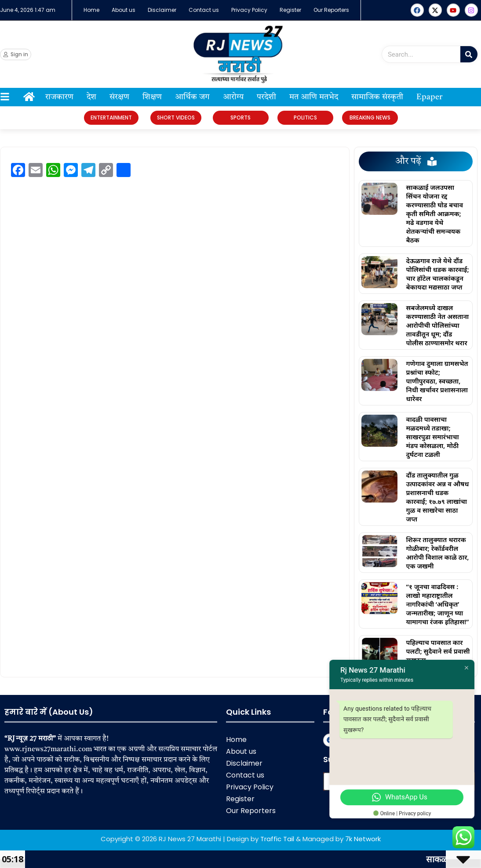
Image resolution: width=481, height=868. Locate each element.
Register (290, 10)
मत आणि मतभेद (314, 97)
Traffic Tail (277, 839)
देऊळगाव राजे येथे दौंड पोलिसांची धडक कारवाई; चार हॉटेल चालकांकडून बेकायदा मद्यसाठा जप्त (438, 274)
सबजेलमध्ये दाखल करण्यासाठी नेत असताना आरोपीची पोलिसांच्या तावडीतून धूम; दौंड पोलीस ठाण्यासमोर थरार (438, 325)
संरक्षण (119, 97)
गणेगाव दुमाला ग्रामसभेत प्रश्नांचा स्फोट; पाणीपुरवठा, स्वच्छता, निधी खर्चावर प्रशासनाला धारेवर (437, 381)
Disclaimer (162, 10)
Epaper (429, 97)
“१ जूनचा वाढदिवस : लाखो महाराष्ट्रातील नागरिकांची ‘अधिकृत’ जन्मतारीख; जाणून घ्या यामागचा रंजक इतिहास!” (438, 604)
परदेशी (266, 97)
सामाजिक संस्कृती (377, 97)
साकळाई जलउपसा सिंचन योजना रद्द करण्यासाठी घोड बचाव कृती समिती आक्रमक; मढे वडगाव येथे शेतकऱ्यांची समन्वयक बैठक (435, 213)
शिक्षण (152, 97)
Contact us (204, 10)
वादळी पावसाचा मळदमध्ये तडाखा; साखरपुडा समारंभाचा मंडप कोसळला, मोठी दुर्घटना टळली (433, 437)
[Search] (469, 54)
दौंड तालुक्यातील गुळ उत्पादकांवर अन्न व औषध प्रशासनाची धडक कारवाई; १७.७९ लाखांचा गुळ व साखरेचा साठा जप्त (438, 497)
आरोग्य (233, 97)
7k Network (363, 839)
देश (91, 97)
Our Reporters (331, 10)
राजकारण (59, 97)
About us (124, 10)
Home (91, 10)
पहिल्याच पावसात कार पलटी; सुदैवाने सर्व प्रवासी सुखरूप (438, 651)
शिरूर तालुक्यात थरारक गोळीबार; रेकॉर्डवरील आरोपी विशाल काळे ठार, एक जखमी (438, 553)
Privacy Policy (249, 10)
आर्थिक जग (192, 97)
